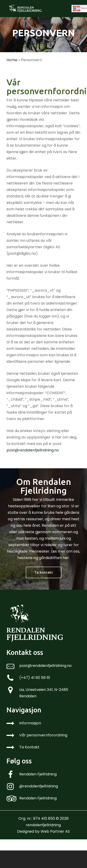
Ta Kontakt (29, 747)
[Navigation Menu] (78, 9)
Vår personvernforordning (43, 735)
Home (12, 60)
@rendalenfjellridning (39, 786)
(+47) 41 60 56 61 (35, 678)
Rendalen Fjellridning (38, 774)
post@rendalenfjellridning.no (33, 450)
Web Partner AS (55, 831)
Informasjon (30, 723)
